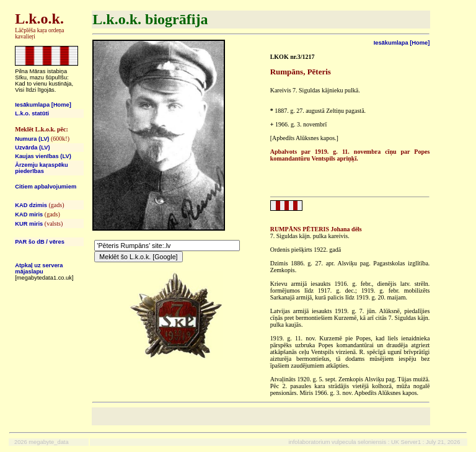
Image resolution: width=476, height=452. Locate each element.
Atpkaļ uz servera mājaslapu (39, 268)
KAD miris (29, 215)
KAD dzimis (31, 205)
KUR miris (29, 224)
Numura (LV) (32, 139)
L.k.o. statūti (32, 113)
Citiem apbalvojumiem (46, 187)
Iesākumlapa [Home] (43, 105)
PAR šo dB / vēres (40, 242)
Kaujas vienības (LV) (43, 156)
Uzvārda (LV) (32, 148)
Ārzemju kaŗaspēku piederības (42, 168)
